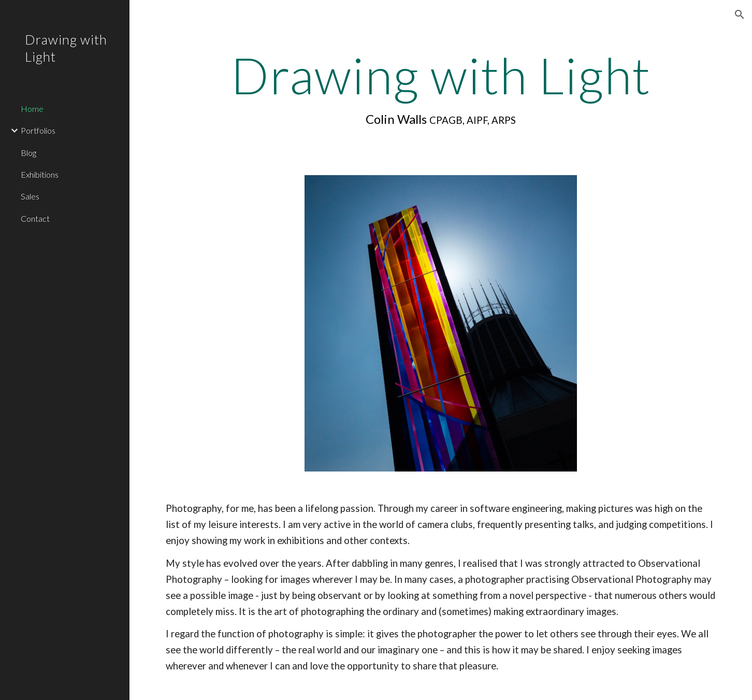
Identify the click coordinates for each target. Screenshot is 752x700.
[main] (441, 89)
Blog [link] (28, 153)
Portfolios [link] (38, 130)
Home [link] (32, 109)
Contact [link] (35, 218)
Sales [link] (30, 196)
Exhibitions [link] (40, 174)
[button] (740, 15)
